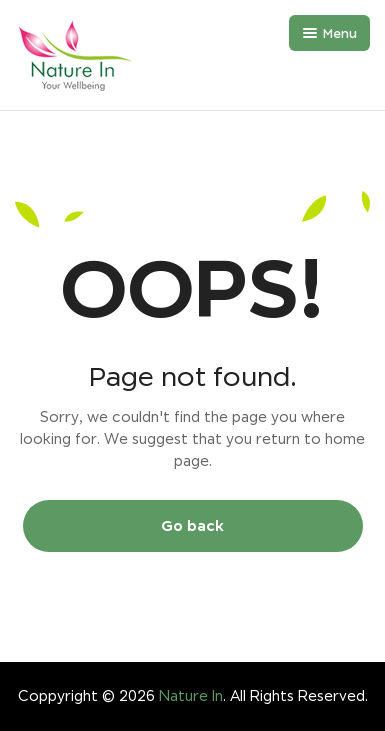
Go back (192, 525)
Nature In (191, 696)
